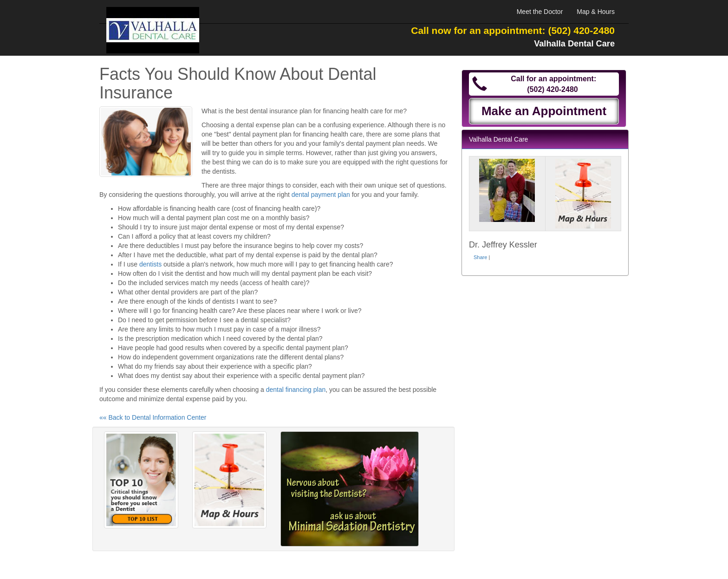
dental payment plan (321, 195)
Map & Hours (596, 12)
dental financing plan (296, 390)
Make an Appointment (544, 111)
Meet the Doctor (540, 12)
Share (480, 257)
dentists (150, 264)
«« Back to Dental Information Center (153, 417)
